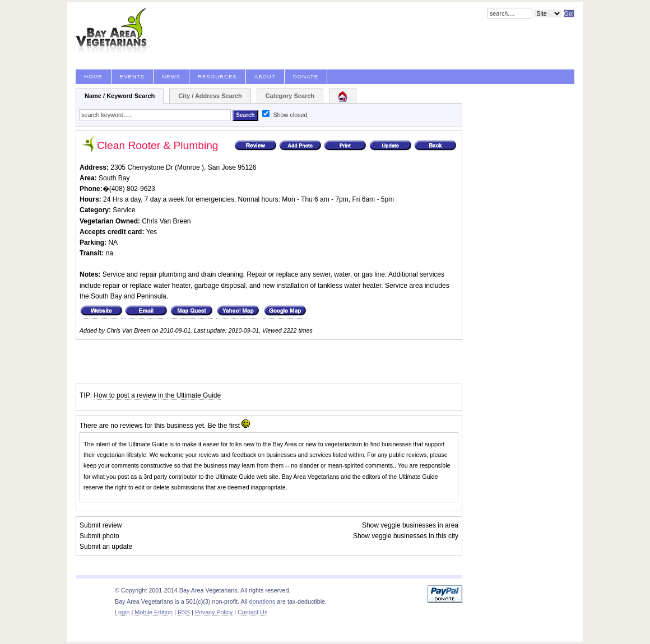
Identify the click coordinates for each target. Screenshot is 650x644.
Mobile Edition (154, 612)
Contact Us (252, 612)
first (235, 426)
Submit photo (99, 536)
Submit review (101, 525)
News (171, 76)
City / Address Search (210, 96)
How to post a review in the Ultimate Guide (157, 395)
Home (93, 76)
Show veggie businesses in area (410, 525)
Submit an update (106, 547)
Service (124, 210)
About (265, 76)
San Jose (222, 167)
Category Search (290, 96)
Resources (217, 76)
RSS (184, 612)
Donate (306, 76)
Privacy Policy (214, 612)
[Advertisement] (207, 362)
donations (262, 601)
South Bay (114, 178)
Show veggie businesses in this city (406, 536)
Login (122, 612)
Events (132, 76)
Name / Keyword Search (120, 96)
